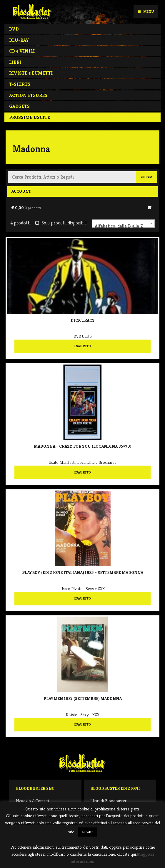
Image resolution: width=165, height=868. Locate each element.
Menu (146, 11)
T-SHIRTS (20, 84)
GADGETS (19, 106)
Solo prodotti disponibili (61, 223)
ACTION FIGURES (28, 95)
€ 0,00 (26, 208)
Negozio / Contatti (32, 801)
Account (21, 191)
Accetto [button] (87, 832)
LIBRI (15, 62)
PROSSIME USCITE (30, 117)
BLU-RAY (19, 40)
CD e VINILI (22, 51)
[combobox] (123, 224)
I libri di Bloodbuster (108, 801)
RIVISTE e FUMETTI (31, 73)
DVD (14, 29)
